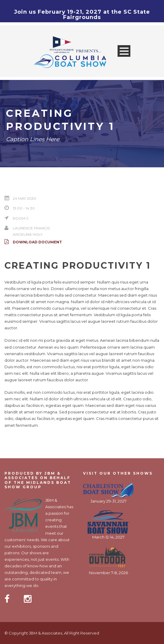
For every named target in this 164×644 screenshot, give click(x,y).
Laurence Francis (31, 228)
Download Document (33, 242)
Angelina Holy (28, 234)
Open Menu (124, 51)
